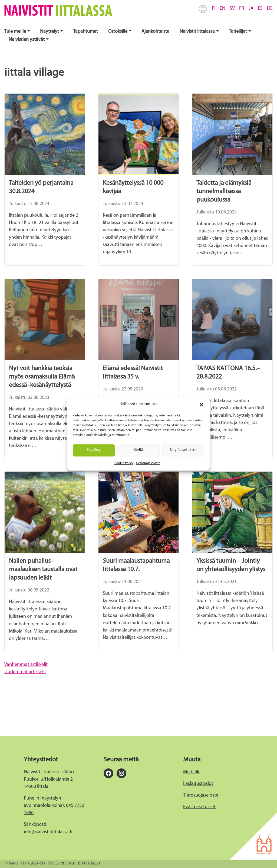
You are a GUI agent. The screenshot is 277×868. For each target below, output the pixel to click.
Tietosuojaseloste (148, 463)
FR (242, 9)
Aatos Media (91, 864)
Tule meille (15, 32)
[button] (202, 405)
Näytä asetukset (183, 450)
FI (214, 9)
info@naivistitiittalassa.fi (48, 832)
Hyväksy (94, 450)
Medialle (192, 772)
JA (251, 9)
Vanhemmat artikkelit (26, 665)
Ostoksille (118, 32)
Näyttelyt (50, 32)
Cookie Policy (124, 463)
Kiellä (138, 450)
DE (270, 9)
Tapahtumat (85, 32)
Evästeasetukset (199, 807)
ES (260, 9)
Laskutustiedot (198, 784)
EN (222, 9)
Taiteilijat (238, 32)
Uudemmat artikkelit (25, 672)
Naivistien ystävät (27, 40)
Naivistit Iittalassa (197, 32)
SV (232, 9)
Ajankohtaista (155, 32)
